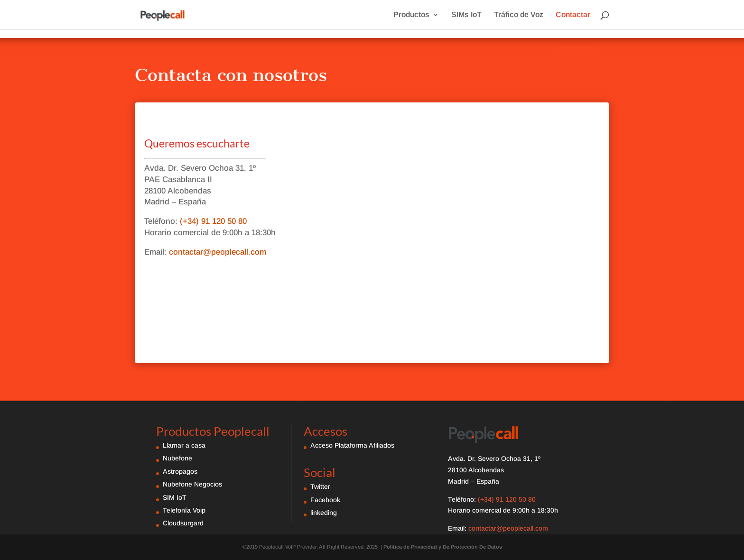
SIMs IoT (466, 15)
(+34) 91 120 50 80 (212, 221)
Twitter (320, 487)
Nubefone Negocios (192, 484)
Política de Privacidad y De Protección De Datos (443, 547)
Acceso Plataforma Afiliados (352, 445)
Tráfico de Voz (519, 15)
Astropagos (180, 471)
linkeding (324, 513)
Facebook (325, 500)
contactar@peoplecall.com (218, 252)
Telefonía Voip (184, 510)
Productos (411, 15)
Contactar (573, 15)
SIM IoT (175, 497)
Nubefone (177, 458)
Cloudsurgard (183, 523)
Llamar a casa (184, 445)
